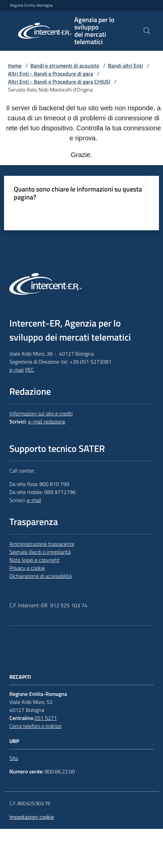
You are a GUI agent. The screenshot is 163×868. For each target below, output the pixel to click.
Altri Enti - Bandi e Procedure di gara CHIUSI (59, 82)
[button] (147, 31)
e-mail (17, 370)
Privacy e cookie (27, 568)
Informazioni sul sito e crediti (41, 413)
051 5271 (46, 718)
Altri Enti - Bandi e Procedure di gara (51, 74)
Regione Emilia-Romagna (31, 5)
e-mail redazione (47, 421)
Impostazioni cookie (32, 817)
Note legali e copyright (34, 560)
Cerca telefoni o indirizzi (35, 726)
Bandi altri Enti (126, 66)
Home (15, 66)
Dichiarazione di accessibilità (40, 576)
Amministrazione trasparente (42, 544)
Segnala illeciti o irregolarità (40, 552)
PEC (30, 370)
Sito (14, 758)
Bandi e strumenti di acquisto (65, 66)
